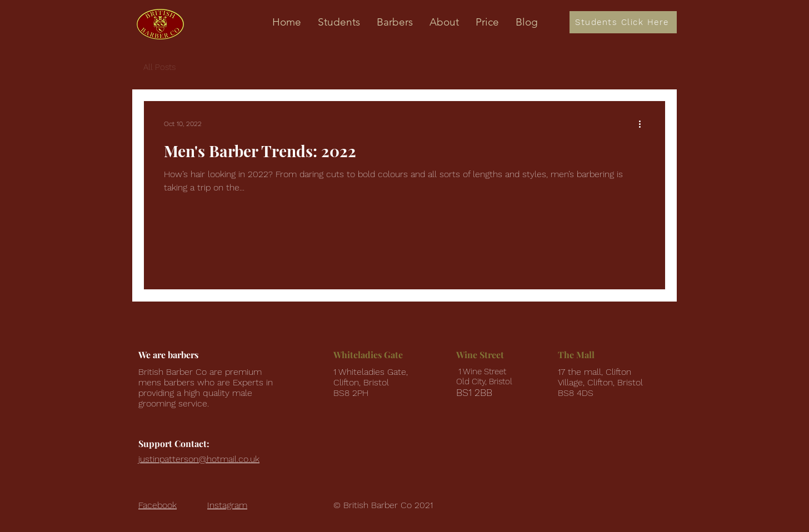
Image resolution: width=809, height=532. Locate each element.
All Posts (159, 67)
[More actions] (643, 124)
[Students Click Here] (623, 22)
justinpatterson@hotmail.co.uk (199, 459)
